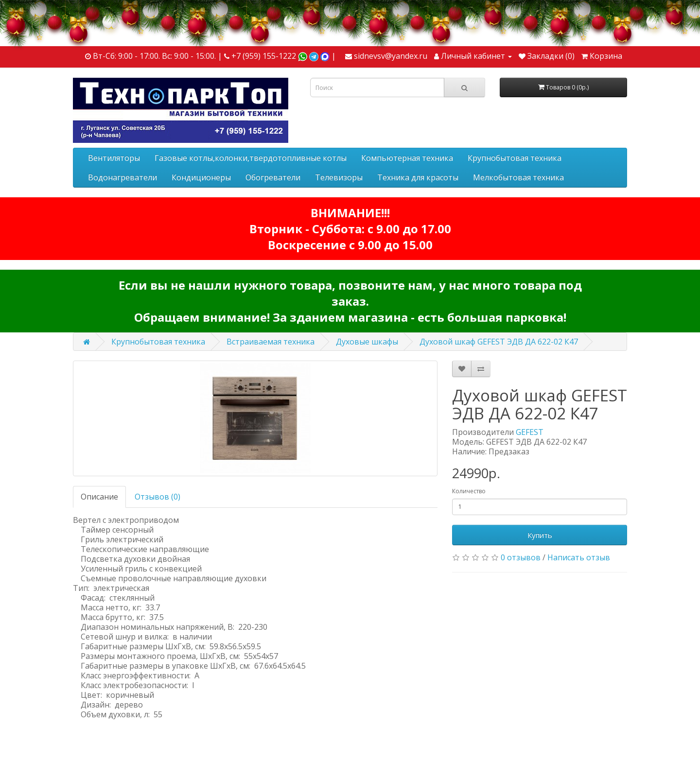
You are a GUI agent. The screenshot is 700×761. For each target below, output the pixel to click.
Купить (540, 535)
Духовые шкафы (367, 342)
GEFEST (530, 432)
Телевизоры (339, 177)
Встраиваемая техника (271, 342)
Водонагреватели (122, 177)
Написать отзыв (579, 557)
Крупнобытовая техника (515, 158)
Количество (469, 491)
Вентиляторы (114, 158)
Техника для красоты (418, 177)
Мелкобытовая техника (518, 177)
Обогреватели (273, 177)
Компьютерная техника (407, 158)
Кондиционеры (201, 177)
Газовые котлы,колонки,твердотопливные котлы (251, 158)
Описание (99, 497)
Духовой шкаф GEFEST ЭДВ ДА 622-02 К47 (499, 342)
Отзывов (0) (157, 497)
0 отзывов (521, 557)
